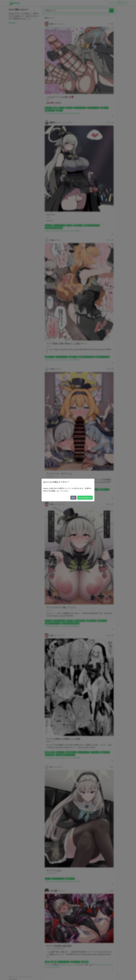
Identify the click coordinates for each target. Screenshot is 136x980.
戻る (73, 498)
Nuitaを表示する (85, 498)
